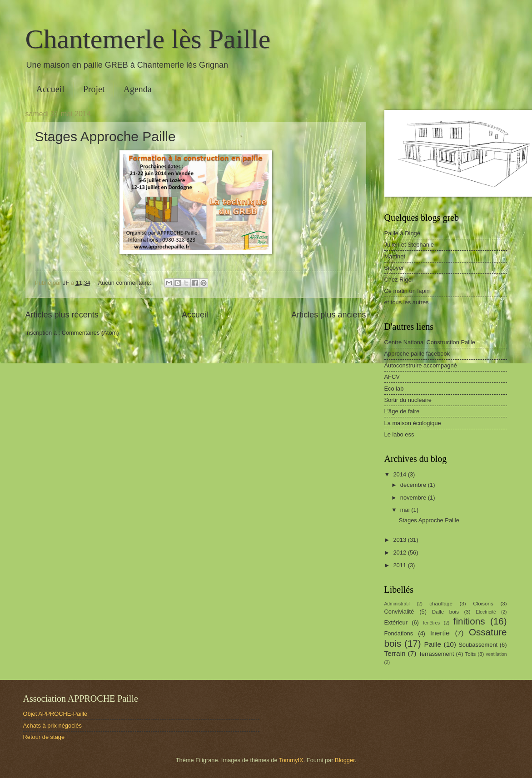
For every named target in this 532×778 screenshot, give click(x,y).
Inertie (440, 633)
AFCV (392, 377)
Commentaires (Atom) (90, 333)
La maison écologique (413, 423)
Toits (471, 654)
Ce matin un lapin (407, 291)
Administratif (397, 604)
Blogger (345, 760)
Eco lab (394, 389)
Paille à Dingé (402, 233)
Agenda (137, 89)
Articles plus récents (62, 315)
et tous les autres (407, 302)
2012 (400, 553)
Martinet (395, 256)
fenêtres (431, 623)
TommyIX (291, 760)
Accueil (50, 89)
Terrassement (436, 654)
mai (406, 510)
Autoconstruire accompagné (421, 365)
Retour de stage (44, 737)
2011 (400, 565)
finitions (469, 621)
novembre (414, 498)
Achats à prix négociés (53, 726)
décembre (414, 485)
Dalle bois (445, 612)
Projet (94, 89)
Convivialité (399, 612)
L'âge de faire (402, 411)
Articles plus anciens (328, 315)
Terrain (395, 653)
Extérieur (396, 622)
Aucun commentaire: (125, 283)
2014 (400, 474)
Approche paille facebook (417, 354)
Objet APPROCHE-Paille (55, 714)
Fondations (399, 633)
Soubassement (478, 645)
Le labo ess (399, 434)
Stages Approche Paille (105, 136)
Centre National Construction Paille (430, 342)
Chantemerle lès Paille (148, 39)
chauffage (441, 604)
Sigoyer (394, 268)
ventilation (496, 654)
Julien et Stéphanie (409, 245)
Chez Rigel (399, 280)
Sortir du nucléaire (408, 400)
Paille (433, 644)
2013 (400, 540)
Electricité (486, 612)
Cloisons (483, 604)
